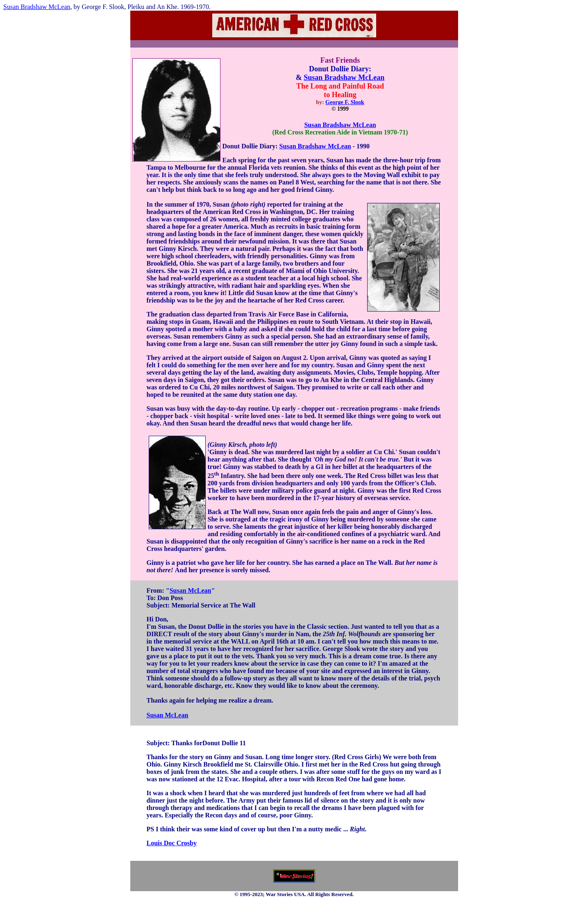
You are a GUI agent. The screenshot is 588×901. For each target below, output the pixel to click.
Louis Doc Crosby (172, 843)
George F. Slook (345, 102)
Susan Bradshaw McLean (37, 7)
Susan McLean (191, 590)
